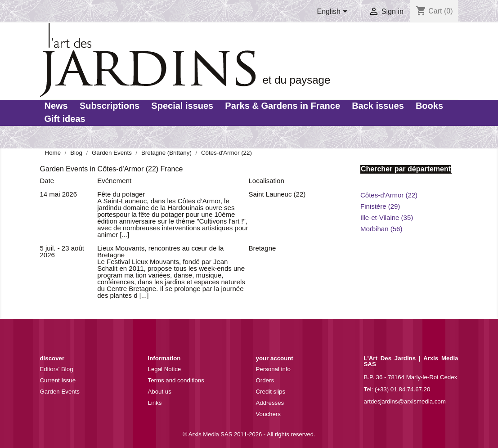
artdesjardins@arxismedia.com (405, 401)
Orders (265, 380)
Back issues (378, 106)
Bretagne (262, 248)
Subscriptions (110, 106)
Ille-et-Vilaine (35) (387, 217)
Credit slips (271, 392)
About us (160, 392)
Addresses (270, 403)
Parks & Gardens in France (283, 106)
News (56, 106)
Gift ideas (65, 119)
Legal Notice (165, 369)
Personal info (273, 369)
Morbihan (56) (381, 229)
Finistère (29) (380, 206)
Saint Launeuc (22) (277, 194)
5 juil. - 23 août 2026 (62, 251)
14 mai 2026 (59, 194)
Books (429, 106)
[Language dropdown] (334, 12)
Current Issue (58, 380)
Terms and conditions (176, 380)
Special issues (182, 106)
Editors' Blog (57, 369)
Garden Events (60, 392)
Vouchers (268, 414)
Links (155, 403)
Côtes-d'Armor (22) (389, 195)
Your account (275, 358)
